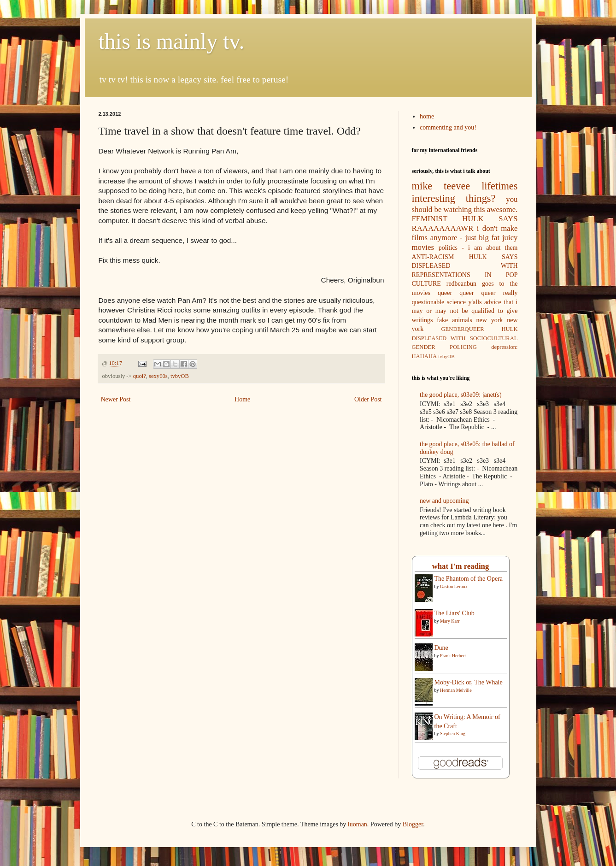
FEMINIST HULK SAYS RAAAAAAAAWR (465, 224)
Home (242, 399)
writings (422, 320)
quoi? (140, 376)
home (427, 116)
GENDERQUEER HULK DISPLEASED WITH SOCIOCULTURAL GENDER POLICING (465, 338)
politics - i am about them (478, 248)
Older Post (368, 399)
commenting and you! (448, 127)
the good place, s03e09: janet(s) (461, 395)
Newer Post (116, 399)
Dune (441, 648)
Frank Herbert (453, 656)
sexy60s (158, 376)
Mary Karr (450, 621)
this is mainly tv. (172, 41)
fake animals (454, 320)
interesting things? (454, 198)
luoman (358, 824)
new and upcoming (444, 501)
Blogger (413, 824)
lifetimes (499, 186)
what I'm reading (461, 566)
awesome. (502, 209)
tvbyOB (180, 376)
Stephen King (453, 733)
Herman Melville (456, 690)
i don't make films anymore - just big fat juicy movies (465, 238)
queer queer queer (466, 293)
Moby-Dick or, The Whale (469, 682)
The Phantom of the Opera (469, 579)
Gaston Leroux (454, 586)
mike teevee (441, 186)
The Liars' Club (455, 613)
